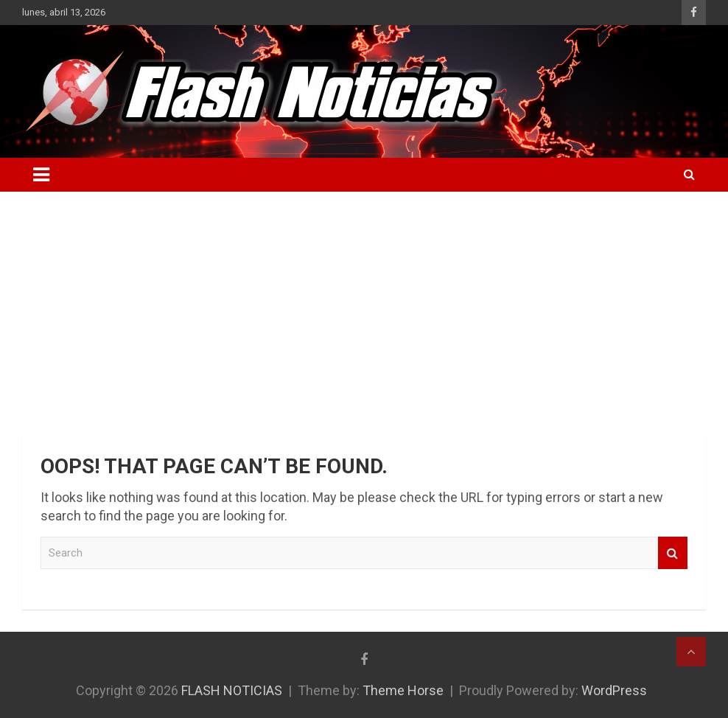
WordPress (614, 690)
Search (673, 553)
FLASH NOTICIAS (232, 690)
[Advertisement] (364, 302)
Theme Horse (403, 690)
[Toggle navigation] (41, 175)
